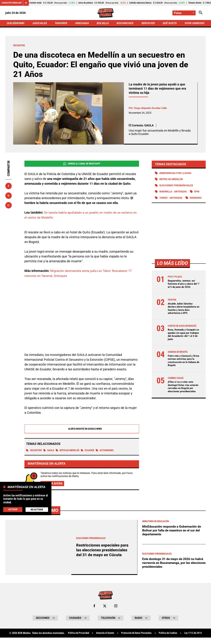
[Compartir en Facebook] (9, 186)
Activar (13, 509)
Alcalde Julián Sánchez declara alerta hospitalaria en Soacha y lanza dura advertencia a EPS (183, 316)
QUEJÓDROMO (16, 24)
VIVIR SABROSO (194, 24)
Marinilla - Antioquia (174, 193)
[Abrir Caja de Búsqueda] (201, 13)
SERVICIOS (147, 24)
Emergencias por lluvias (177, 174)
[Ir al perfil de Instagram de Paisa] (116, 607)
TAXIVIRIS (62, 24)
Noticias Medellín (70, 451)
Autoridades (110, 451)
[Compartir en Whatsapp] (9, 206)
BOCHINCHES (125, 24)
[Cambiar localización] (184, 13)
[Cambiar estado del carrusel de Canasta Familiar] (26, 3)
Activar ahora (53, 484)
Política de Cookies (182, 634)
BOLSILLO (103, 24)
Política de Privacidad (85, 634)
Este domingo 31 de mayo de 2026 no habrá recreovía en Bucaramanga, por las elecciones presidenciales (174, 563)
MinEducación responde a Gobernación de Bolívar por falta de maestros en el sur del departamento (172, 531)
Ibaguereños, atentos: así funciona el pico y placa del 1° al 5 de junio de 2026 (183, 291)
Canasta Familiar (12, 3)
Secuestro (34, 451)
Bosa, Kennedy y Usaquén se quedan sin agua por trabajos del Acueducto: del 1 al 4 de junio (184, 342)
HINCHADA (82, 24)
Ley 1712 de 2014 (106, 640)
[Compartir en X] (9, 196)
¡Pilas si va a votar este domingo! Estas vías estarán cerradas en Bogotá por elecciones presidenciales (184, 394)
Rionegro (166, 205)
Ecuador (92, 451)
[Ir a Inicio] (105, 13)
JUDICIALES (40, 24)
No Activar (37, 509)
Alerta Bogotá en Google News (82, 429)
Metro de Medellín (172, 180)
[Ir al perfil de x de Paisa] (105, 607)
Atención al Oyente (114, 634)
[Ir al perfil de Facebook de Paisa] (94, 607)
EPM (200, 193)
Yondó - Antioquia (172, 199)
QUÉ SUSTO (169, 24)
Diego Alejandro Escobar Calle (152, 109)
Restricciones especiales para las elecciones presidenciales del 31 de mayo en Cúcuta (103, 551)
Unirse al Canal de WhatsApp (82, 164)
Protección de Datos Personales (148, 634)
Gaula (50, 451)
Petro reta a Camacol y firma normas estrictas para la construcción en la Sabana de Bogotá (184, 368)
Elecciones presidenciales (177, 186)
